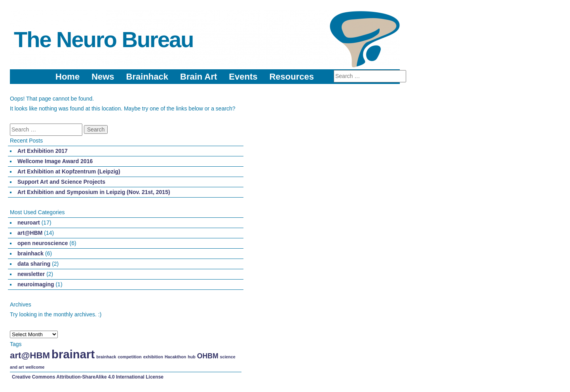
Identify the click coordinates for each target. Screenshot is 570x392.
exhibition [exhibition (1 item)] (153, 357)
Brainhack (147, 77)
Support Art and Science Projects (61, 182)
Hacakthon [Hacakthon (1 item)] (175, 357)
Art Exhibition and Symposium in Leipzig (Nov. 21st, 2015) (94, 192)
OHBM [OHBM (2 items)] (208, 356)
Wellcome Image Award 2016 (55, 161)
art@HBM (30, 233)
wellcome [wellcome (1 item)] (35, 367)
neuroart (29, 223)
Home (67, 77)
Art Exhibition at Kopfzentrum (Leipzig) (69, 171)
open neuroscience (43, 243)
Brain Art (199, 77)
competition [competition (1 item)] (129, 357)
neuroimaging (36, 284)
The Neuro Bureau (104, 39)
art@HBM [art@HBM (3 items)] (30, 355)
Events (243, 77)
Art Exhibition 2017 (43, 151)
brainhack (30, 253)
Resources (292, 77)
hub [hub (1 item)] (192, 357)
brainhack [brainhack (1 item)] (106, 357)
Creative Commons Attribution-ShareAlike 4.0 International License (88, 377)
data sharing (34, 264)
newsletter (31, 274)
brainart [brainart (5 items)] (73, 354)
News (103, 77)
